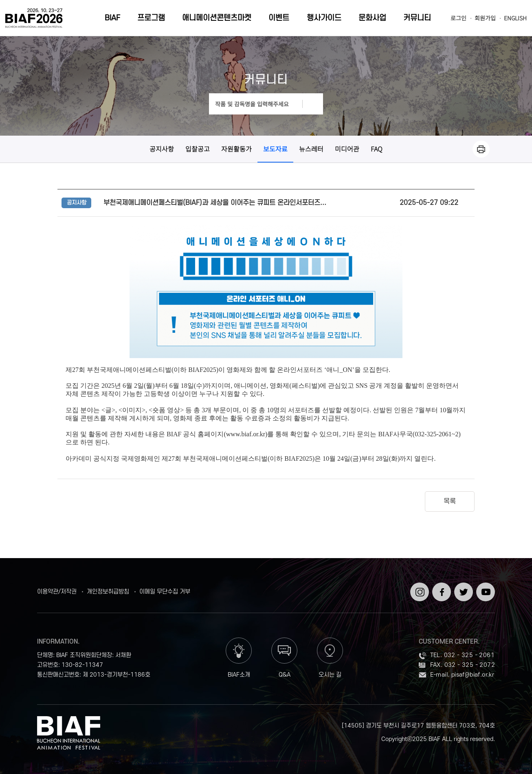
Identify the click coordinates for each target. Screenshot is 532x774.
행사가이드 (324, 18)
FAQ (377, 149)
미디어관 (347, 149)
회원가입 (485, 18)
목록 (450, 501)
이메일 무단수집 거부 (165, 592)
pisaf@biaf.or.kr (473, 675)
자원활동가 (236, 149)
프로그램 (151, 18)
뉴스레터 (311, 149)
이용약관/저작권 (57, 592)
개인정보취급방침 (108, 592)
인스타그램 (418, 589)
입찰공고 (198, 149)
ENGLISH (515, 18)
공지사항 (162, 149)
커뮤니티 (417, 18)
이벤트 (279, 18)
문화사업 (372, 18)
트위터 (462, 586)
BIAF (112, 18)
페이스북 (440, 589)
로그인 (458, 18)
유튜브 (484, 586)
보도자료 (275, 149)
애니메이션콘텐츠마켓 (217, 18)
